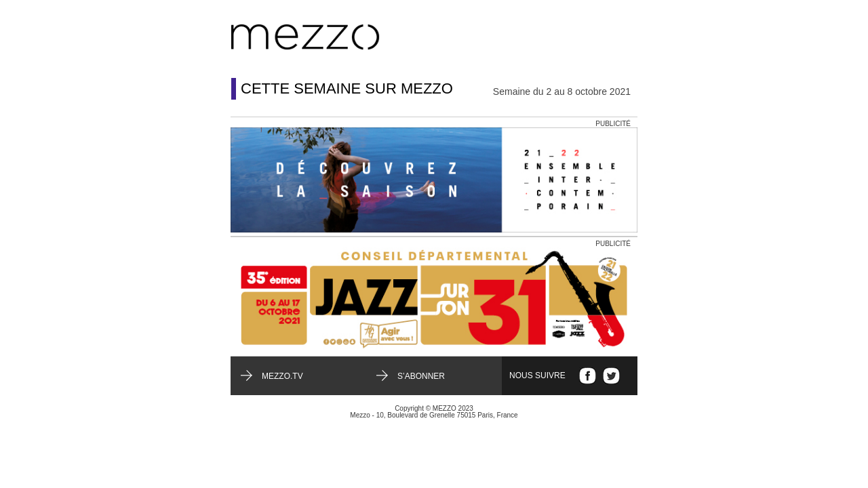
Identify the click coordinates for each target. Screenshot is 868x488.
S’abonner (421, 376)
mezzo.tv (282, 376)
